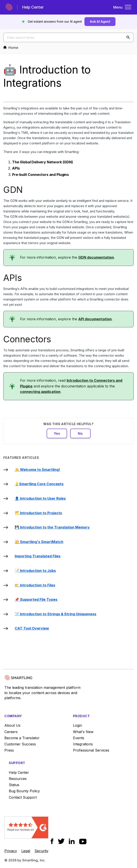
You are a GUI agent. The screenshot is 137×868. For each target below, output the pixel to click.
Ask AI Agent (100, 21)
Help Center (19, 772)
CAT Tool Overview (32, 628)
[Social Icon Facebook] (52, 841)
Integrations (83, 744)
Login (78, 725)
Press (9, 750)
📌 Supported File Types (36, 599)
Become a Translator (22, 738)
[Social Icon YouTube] (83, 841)
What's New (83, 732)
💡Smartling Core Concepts (39, 484)
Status (14, 785)
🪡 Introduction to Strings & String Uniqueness (56, 614)
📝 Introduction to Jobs (35, 571)
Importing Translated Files (38, 556)
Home (11, 48)
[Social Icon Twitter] (61, 841)
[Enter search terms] (68, 37)
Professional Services (91, 750)
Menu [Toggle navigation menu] (122, 7)
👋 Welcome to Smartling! (37, 470)
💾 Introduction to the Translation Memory (52, 527)
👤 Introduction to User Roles (40, 498)
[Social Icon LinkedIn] (72, 841)
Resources (18, 779)
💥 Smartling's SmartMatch (39, 542)
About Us (12, 725)
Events (79, 738)
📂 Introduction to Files (35, 585)
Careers (11, 732)
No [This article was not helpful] (80, 433)
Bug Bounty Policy (24, 791)
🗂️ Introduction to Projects (38, 513)
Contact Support (23, 797)
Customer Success (20, 744)
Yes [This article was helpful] (57, 433)
